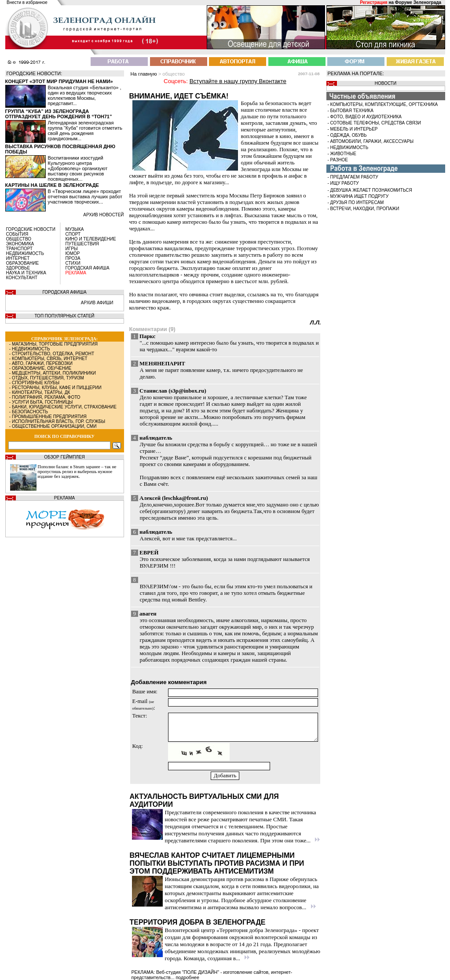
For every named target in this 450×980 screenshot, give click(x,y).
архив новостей (103, 215)
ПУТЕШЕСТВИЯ (82, 244)
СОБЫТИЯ (17, 234)
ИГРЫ (72, 249)
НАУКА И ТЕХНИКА (26, 273)
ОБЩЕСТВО (19, 239)
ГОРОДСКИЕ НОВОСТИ (31, 229)
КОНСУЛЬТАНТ (22, 278)
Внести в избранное (27, 2)
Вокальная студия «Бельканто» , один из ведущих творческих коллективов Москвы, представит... (85, 95)
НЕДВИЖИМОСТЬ (25, 253)
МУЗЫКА (75, 229)
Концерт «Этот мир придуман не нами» (59, 81)
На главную (144, 74)
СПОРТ (73, 234)
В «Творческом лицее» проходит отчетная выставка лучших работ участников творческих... (85, 197)
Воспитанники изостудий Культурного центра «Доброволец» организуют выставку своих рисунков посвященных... (78, 168)
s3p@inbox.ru (187, 391)
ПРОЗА (73, 258)
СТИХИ (73, 263)
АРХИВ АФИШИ (97, 303)
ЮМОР (73, 253)
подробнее (188, 977)
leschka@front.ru (185, 498)
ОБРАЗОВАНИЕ (23, 263)
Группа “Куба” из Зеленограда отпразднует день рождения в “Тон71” (59, 114)
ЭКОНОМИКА (20, 244)
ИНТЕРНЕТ (18, 258)
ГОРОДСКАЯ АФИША (88, 268)
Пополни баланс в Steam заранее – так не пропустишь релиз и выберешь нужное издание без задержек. (77, 472)
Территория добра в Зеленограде (198, 922)
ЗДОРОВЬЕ (18, 268)
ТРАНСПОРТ (20, 249)
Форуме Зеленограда (418, 2)
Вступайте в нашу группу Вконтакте (238, 81)
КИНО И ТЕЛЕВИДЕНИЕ (91, 239)
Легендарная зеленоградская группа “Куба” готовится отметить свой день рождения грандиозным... (85, 131)
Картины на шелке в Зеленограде (52, 185)
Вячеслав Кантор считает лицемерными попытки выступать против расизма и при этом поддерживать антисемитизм (217, 863)
